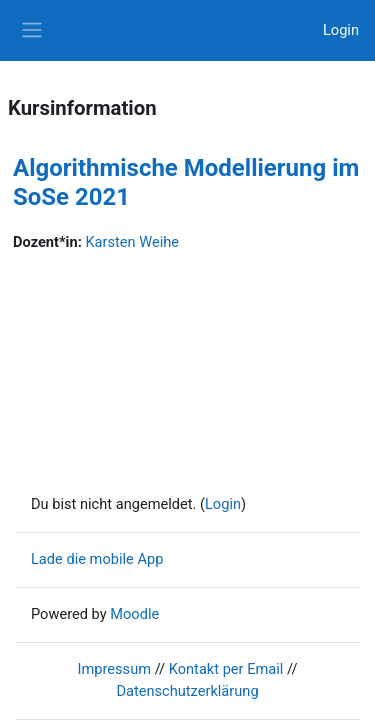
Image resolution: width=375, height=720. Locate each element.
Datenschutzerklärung (187, 691)
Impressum (115, 669)
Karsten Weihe (132, 242)
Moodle (134, 614)
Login (341, 30)
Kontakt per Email (226, 669)
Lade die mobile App (97, 559)
